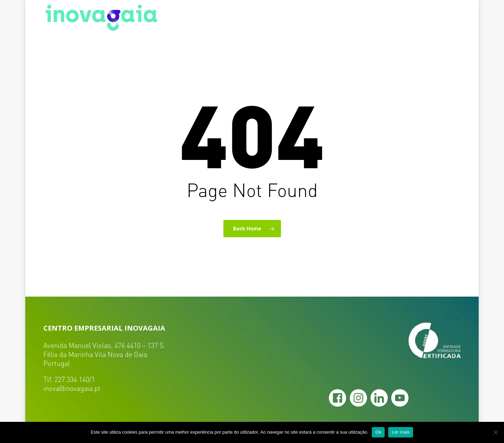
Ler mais (401, 432)
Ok (378, 432)
